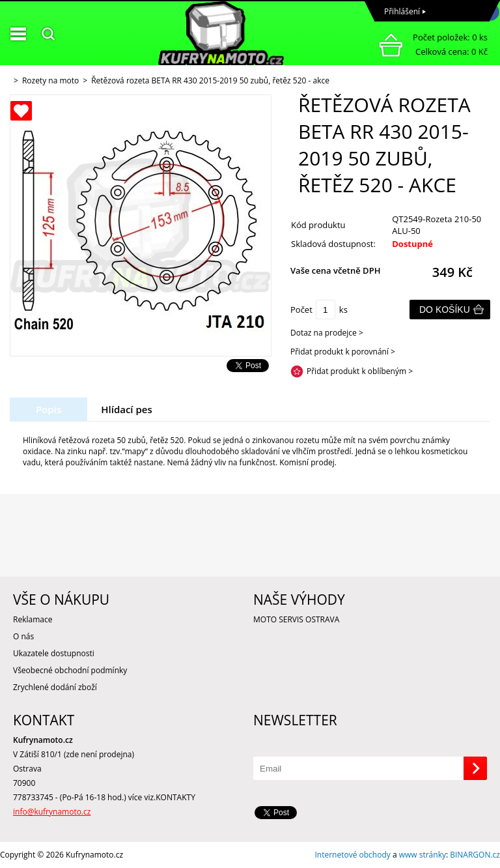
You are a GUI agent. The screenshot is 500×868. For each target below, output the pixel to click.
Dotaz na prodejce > (327, 333)
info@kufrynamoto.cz (52, 812)
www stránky (423, 855)
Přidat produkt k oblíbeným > (360, 371)
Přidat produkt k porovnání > (343, 352)
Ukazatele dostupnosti (54, 653)
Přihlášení (402, 11)
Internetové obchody (352, 855)
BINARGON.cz (475, 855)
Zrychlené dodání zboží (55, 687)
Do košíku (445, 310)
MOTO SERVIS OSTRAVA (296, 619)
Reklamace (33, 619)
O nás (23, 636)
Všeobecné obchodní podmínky (70, 670)
